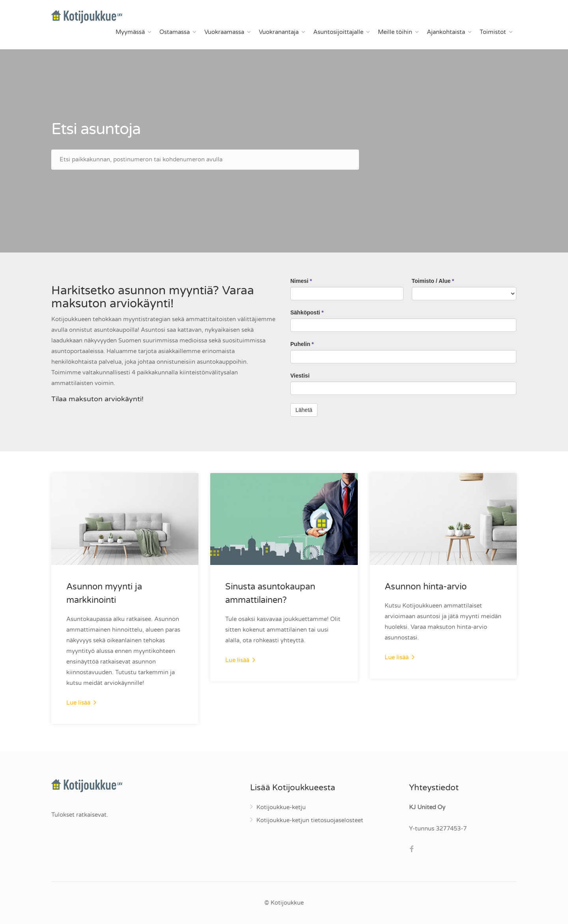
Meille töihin (395, 32)
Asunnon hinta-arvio (426, 587)
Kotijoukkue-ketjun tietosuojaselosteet (310, 820)
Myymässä (130, 32)
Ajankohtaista (446, 32)
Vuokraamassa (224, 32)
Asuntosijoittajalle (338, 32)
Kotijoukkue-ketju (281, 807)
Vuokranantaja (279, 32)
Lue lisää (81, 702)
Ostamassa (175, 32)
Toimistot (493, 32)
